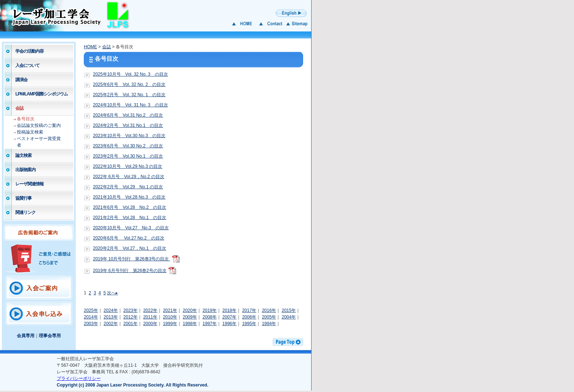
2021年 (170, 310)
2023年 (131, 310)
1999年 (170, 324)
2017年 (249, 310)
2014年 (91, 317)
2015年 (289, 310)
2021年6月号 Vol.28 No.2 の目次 (130, 207)
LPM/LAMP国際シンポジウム (42, 94)
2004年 (289, 317)
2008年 (210, 317)
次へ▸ (112, 293)
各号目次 (26, 119)
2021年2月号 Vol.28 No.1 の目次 (130, 218)
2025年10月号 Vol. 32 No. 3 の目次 (131, 74)
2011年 (150, 317)
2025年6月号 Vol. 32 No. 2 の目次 (129, 84)
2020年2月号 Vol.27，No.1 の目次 (130, 248)
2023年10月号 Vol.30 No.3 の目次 (129, 136)
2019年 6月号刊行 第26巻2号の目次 (130, 271)
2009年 (190, 317)
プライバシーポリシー (79, 378)
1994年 (269, 324)
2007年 (229, 317)
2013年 (111, 317)
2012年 (131, 317)
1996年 (229, 324)
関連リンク (25, 212)
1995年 (249, 324)
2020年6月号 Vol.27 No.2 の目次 (129, 238)
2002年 (111, 324)
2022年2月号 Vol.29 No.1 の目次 (128, 187)
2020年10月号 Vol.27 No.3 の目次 (131, 228)
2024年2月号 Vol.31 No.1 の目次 (128, 125)
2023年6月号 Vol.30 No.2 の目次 (128, 146)
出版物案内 (25, 170)
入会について (27, 65)
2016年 (269, 310)
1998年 (190, 324)
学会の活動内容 (29, 51)
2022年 (150, 310)
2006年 (249, 317)
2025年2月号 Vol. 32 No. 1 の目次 (129, 95)
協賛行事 (23, 198)
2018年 (229, 310)
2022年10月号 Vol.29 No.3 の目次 (128, 166)
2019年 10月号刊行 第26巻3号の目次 (132, 259)
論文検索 (23, 155)
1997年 (210, 324)
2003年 (91, 324)
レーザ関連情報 (29, 184)
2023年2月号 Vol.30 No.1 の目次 (128, 156)
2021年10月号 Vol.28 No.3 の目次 (129, 197)
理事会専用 (50, 336)
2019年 (210, 310)
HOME (90, 47)
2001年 (131, 324)
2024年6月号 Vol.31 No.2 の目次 (128, 115)
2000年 (150, 324)
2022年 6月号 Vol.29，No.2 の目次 (129, 177)
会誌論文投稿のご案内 (39, 125)
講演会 (21, 80)
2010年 (170, 317)
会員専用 (26, 336)
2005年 (269, 317)
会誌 (19, 108)
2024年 (111, 310)
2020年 (190, 310)
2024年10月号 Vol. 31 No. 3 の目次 (131, 105)
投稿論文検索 (30, 132)
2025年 (91, 310)
